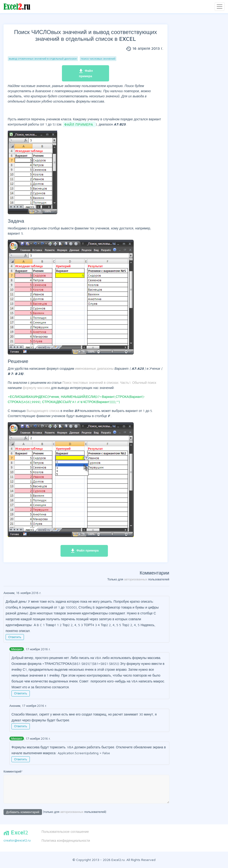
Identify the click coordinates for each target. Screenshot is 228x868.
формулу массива (37, 388)
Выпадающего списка (44, 411)
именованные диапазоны (95, 368)
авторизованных (136, 579)
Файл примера (85, 73)
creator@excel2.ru (17, 840)
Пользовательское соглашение (65, 832)
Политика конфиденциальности (66, 840)
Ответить (15, 637)
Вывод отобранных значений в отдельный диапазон (43, 59)
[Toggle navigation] (220, 7)
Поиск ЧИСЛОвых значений (98, 59)
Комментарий (13, 771)
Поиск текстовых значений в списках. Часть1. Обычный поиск (109, 383)
